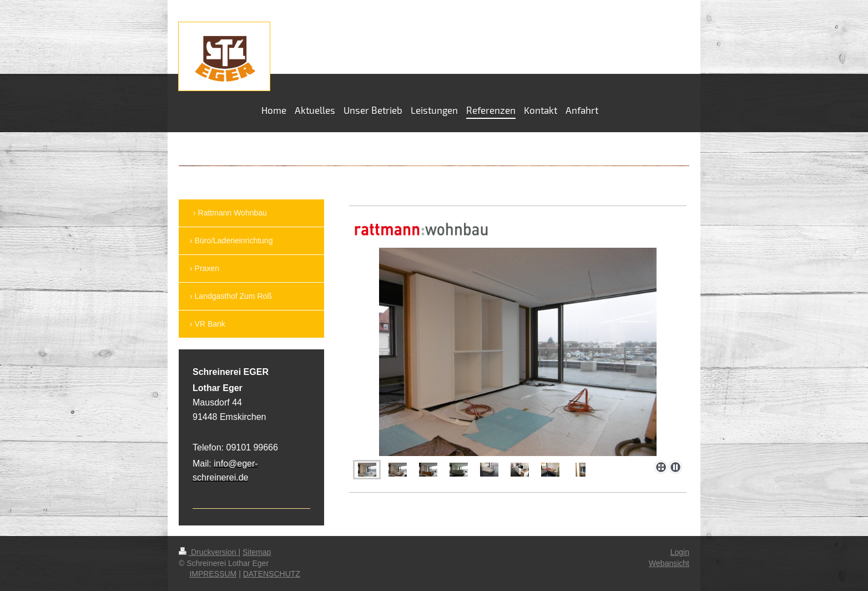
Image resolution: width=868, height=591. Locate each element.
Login (680, 552)
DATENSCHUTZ (272, 574)
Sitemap (257, 552)
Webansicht (669, 563)
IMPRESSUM (213, 574)
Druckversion (208, 552)
